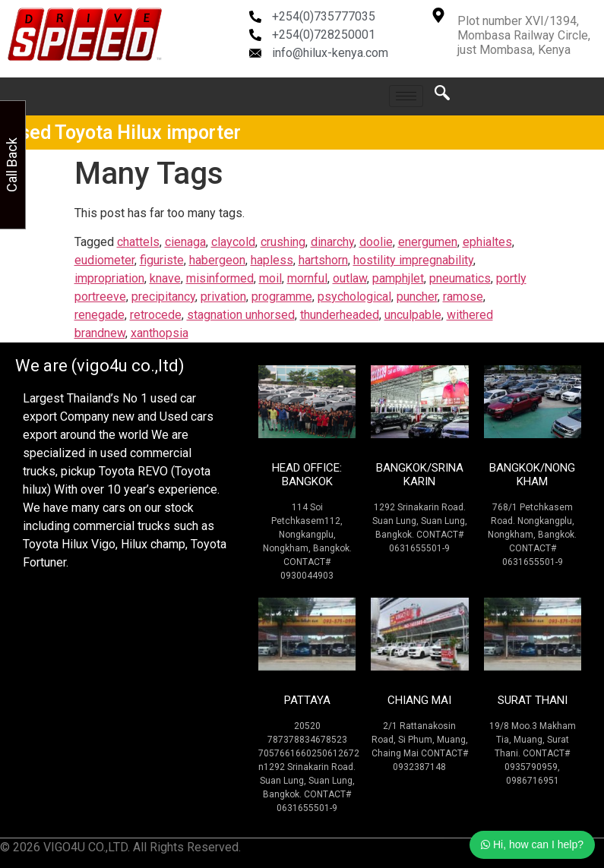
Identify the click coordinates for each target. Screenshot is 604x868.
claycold (233, 242)
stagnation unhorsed (241, 315)
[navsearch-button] (442, 96)
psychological (354, 297)
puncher (417, 297)
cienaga (185, 242)
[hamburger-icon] (406, 96)
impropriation (109, 278)
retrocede (156, 315)
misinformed (220, 278)
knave (165, 278)
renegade (100, 315)
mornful (307, 278)
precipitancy (163, 297)
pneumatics (460, 278)
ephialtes (487, 242)
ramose (463, 297)
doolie (376, 242)
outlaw (350, 278)
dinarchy (332, 242)
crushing (283, 242)
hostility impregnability (413, 260)
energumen (428, 242)
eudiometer (104, 260)
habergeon (217, 260)
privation (223, 297)
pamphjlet (398, 278)
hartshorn (323, 260)
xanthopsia (160, 333)
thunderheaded (340, 315)
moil (270, 278)
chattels (138, 242)
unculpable (413, 315)
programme (282, 297)
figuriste (162, 260)
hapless (272, 260)
